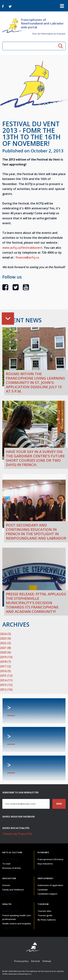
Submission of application (50, 885)
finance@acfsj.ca (27, 257)
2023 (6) (5, 638)
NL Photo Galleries (47, 920)
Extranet (35, 961)
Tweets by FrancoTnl (17, 834)
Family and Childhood (13, 890)
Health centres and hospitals (17, 923)
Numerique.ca (25, 974)
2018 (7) (5, 662)
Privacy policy (21, 961)
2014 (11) (6, 680)
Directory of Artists (12, 868)
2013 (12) (6, 685)
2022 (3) (5, 643)
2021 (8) (5, 648)
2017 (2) (5, 666)
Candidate (43, 890)
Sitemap (47, 961)
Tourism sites (44, 911)
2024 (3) (5, 634)
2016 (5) (5, 671)
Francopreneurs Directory (50, 859)
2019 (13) (6, 657)
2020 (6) (5, 652)
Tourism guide (45, 915)
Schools (6, 885)
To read (6, 864)
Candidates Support (47, 894)
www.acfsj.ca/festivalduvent (22, 248)
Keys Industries (45, 864)
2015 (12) (6, 676)
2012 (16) (6, 690)
